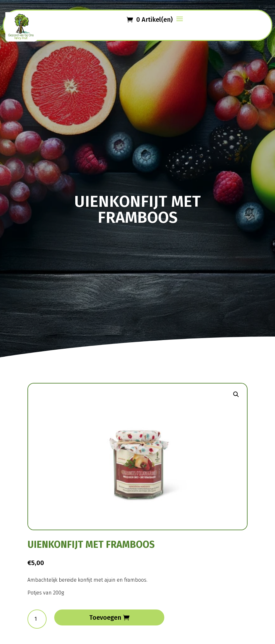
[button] (236, 394)
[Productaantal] (37, 619)
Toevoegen (105, 617)
